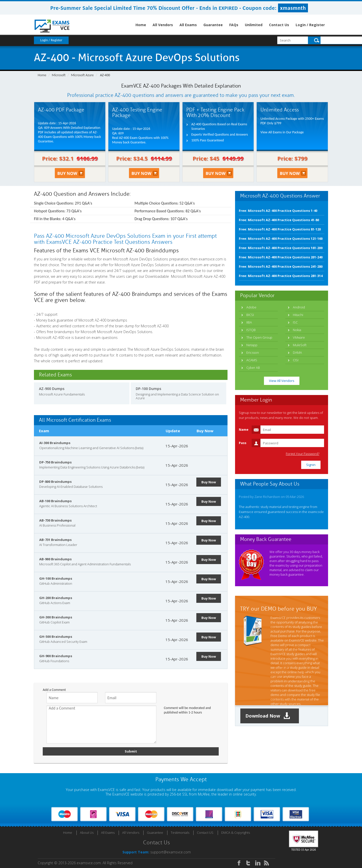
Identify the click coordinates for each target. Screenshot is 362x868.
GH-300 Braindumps (56, 617)
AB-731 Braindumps (55, 540)
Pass (243, 443)
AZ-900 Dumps (52, 389)
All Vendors (163, 25)
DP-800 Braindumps (55, 482)
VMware (299, 337)
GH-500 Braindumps (56, 637)
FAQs (234, 25)
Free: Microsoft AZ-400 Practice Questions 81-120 (280, 229)
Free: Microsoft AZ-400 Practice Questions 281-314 (281, 276)
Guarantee (213, 25)
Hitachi (298, 315)
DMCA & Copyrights (236, 833)
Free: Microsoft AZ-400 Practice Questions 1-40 (278, 211)
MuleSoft (300, 345)
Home (141, 25)
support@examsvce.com (171, 852)
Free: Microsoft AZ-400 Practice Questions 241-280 (281, 266)
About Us (87, 833)
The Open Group (259, 337)
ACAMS (252, 360)
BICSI (250, 315)
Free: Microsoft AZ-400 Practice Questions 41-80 (279, 220)
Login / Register (310, 25)
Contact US (205, 833)
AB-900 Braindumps (55, 559)
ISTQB (251, 330)
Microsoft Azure (82, 75)
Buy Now (209, 482)
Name (244, 429)
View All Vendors (282, 381)
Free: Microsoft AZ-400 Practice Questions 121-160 (281, 239)
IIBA (249, 322)
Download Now (268, 716)
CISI (296, 360)
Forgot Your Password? (303, 454)
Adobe (251, 307)
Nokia (297, 330)
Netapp (252, 345)
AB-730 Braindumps (55, 520)
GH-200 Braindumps (56, 598)
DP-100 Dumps (148, 389)
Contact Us (279, 25)
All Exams (188, 25)
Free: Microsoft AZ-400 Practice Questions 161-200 (281, 248)
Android (299, 307)
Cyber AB (253, 368)
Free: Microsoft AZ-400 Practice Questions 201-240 (281, 257)
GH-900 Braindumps (56, 656)
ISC (295, 322)
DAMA (297, 352)
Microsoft (59, 75)
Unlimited (254, 25)
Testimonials (180, 833)
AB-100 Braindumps (55, 501)
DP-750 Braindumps (55, 462)
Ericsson (253, 352)
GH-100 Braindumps (56, 578)
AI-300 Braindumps (55, 443)
